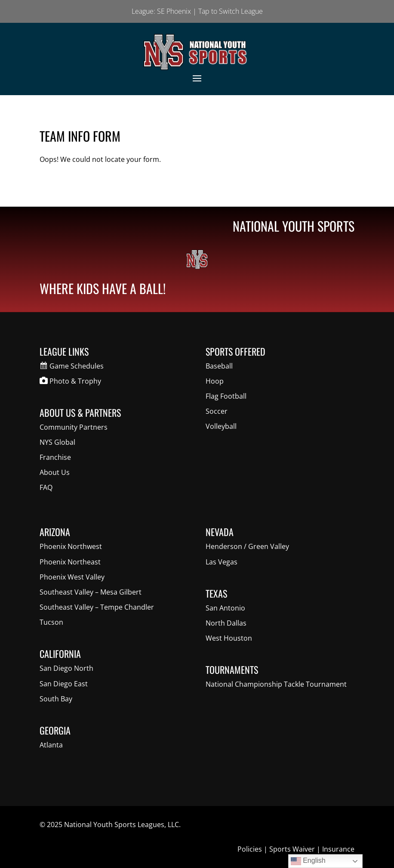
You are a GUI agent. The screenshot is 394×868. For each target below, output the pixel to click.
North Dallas (226, 623)
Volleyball (221, 426)
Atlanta (51, 745)
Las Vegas (222, 562)
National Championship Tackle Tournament (276, 684)
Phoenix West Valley (72, 577)
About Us (55, 472)
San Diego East (64, 684)
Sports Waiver (292, 849)
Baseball (219, 366)
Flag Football (226, 396)
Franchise (55, 457)
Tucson (51, 622)
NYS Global (57, 442)
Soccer (217, 411)
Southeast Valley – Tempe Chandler (97, 607)
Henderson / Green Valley (247, 546)
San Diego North (66, 668)
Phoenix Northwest (71, 546)
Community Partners (74, 427)
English (308, 861)
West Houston (229, 638)
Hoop (215, 381)
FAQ (46, 487)
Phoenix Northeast (70, 562)
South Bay (56, 699)
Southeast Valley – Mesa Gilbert (91, 592)
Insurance (338, 849)
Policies (250, 849)
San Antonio (225, 608)
